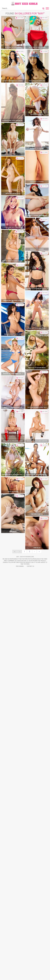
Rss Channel (20, 566)
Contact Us (30, 566)
